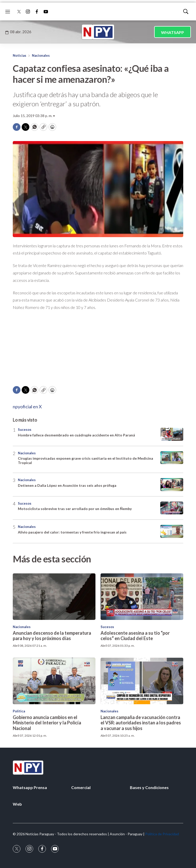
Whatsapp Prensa (30, 787)
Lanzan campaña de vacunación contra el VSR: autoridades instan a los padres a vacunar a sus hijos (141, 723)
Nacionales (41, 55)
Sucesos (25, 430)
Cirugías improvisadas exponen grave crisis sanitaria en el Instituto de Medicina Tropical (85, 460)
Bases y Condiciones (149, 787)
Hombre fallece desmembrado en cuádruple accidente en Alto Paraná (76, 435)
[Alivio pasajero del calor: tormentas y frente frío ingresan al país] (172, 531)
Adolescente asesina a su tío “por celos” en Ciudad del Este (135, 636)
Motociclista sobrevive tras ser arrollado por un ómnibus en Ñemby (75, 509)
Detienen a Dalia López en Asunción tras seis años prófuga (67, 485)
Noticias (20, 55)
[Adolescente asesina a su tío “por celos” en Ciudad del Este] (142, 597)
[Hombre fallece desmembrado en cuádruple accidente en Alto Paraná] (172, 434)
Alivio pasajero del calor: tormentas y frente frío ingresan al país (72, 532)
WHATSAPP (173, 32)
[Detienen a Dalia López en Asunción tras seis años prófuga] (172, 485)
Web (17, 804)
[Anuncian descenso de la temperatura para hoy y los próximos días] (54, 597)
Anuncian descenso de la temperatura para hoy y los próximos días (52, 636)
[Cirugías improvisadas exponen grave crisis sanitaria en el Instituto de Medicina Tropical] (172, 458)
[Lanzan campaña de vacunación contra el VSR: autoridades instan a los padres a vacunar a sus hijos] (142, 681)
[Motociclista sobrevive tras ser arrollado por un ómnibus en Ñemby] (172, 508)
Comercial (81, 787)
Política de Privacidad (162, 834)
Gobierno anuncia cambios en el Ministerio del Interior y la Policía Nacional (47, 723)
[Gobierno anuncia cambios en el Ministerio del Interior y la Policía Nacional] (54, 681)
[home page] (98, 32)
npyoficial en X (27, 407)
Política (19, 711)
